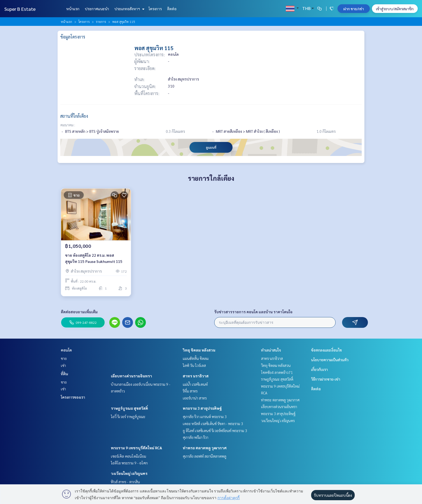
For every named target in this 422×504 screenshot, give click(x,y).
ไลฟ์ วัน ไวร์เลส (194, 365)
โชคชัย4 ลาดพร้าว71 (277, 372)
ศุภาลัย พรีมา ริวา (196, 437)
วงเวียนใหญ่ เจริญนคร (129, 473)
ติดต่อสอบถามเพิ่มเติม (79, 312)
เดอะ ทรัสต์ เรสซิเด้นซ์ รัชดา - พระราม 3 (213, 423)
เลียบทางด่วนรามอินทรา (131, 376)
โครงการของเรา (73, 397)
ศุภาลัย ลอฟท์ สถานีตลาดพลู (205, 456)
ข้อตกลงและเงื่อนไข (326, 350)
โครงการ (155, 9)
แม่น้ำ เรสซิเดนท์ (195, 384)
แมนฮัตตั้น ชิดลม (196, 358)
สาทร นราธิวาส (196, 376)
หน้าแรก (73, 9)
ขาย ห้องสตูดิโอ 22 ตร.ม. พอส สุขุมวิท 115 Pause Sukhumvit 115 (94, 258)
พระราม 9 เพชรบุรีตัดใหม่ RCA (136, 448)
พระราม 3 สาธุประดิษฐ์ (202, 408)
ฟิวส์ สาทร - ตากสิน (125, 482)
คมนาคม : (68, 125)
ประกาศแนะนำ (97, 9)
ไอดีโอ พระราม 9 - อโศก (129, 463)
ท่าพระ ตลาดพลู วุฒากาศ (205, 448)
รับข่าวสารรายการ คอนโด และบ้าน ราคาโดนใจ (253, 312)
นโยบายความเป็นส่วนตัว (330, 360)
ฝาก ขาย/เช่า (354, 9)
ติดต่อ (172, 9)
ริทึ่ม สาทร (190, 391)
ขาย (64, 358)
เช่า (63, 365)
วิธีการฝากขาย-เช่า (326, 379)
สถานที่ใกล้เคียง (74, 116)
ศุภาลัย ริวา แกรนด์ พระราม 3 (205, 416)
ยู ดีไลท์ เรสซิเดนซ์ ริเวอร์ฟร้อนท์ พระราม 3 (215, 430)
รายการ (101, 22)
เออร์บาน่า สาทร (195, 398)
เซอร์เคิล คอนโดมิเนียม (129, 456)
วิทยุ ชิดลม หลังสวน (199, 350)
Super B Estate (20, 9)
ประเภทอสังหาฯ (129, 9)
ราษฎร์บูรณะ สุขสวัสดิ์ (129, 408)
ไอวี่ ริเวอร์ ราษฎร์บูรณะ (128, 416)
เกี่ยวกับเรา (319, 369)
